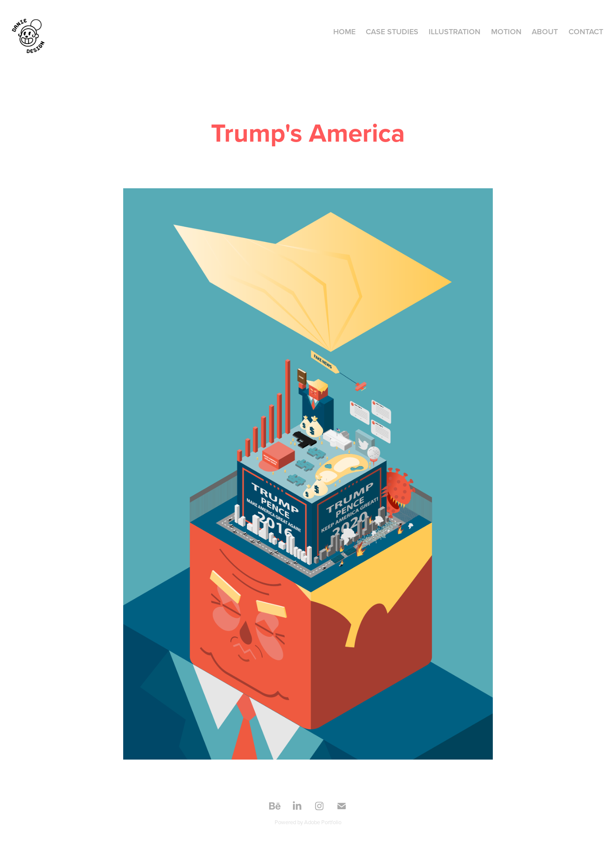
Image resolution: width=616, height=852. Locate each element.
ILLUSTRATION (455, 31)
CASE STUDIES (392, 31)
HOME (344, 31)
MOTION (506, 31)
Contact (586, 31)
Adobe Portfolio (323, 822)
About (545, 31)
